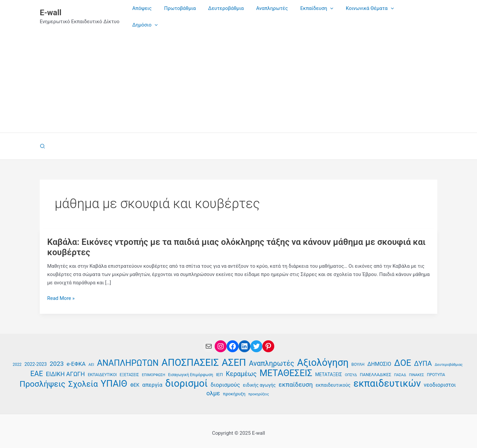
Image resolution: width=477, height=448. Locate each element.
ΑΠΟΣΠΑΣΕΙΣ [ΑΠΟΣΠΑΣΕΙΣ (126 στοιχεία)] (190, 357)
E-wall (51, 10)
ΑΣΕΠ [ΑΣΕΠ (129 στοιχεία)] (234, 357)
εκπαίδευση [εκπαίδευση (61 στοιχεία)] (296, 379)
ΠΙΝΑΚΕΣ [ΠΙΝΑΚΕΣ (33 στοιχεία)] (417, 369)
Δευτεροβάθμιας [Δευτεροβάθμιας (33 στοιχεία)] (449, 359)
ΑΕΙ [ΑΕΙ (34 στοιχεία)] (91, 359)
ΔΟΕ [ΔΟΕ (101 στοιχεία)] (403, 357)
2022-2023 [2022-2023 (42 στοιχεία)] (36, 358)
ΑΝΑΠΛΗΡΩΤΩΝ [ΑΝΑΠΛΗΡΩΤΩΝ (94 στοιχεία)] (128, 357)
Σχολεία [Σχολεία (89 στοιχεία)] (83, 378)
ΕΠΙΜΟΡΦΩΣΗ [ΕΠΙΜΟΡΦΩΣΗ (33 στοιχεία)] (153, 369)
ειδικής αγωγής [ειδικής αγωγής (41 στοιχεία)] (259, 379)
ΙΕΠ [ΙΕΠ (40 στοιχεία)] (219, 368)
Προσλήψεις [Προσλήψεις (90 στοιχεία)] (42, 378)
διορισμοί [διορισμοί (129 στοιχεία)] (186, 378)
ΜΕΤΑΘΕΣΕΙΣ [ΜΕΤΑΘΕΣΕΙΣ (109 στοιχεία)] (286, 367)
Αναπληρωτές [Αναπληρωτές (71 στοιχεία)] (272, 358)
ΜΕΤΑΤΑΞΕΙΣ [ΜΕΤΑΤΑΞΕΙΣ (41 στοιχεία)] (329, 368)
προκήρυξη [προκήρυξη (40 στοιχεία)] (234, 388)
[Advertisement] (238, 77)
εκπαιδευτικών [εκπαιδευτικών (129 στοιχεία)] (387, 378)
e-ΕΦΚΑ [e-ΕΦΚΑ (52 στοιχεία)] (76, 358)
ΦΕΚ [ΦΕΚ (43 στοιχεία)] (135, 379)
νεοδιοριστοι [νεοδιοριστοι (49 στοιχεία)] (440, 379)
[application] (336, 14)
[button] (43, 140)
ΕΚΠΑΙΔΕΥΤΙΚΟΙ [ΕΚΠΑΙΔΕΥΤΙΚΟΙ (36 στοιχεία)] (102, 369)
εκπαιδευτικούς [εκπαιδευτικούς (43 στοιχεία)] (333, 379)
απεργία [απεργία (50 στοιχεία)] (152, 379)
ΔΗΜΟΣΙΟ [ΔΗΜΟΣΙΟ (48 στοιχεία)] (379, 358)
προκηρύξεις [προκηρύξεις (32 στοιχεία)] (259, 388)
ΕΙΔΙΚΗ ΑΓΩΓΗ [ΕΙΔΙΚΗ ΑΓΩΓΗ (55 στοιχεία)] (66, 368)
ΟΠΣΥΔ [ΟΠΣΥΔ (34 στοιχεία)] (351, 369)
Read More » (61, 292)
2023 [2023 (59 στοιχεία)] (57, 358)
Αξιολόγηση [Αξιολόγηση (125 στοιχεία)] (323, 357)
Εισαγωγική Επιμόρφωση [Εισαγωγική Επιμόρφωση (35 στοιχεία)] (190, 369)
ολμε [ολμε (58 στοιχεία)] (213, 387)
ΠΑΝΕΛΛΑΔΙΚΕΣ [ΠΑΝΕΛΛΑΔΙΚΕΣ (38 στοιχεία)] (375, 369)
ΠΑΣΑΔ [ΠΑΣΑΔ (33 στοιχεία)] (400, 369)
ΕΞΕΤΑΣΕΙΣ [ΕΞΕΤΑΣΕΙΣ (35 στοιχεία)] (129, 369)
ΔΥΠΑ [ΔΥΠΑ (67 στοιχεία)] (423, 358)
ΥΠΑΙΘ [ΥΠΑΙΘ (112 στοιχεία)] (114, 378)
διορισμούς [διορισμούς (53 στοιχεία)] (225, 379)
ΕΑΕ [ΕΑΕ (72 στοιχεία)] (36, 368)
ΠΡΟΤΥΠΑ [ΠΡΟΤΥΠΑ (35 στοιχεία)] (436, 369)
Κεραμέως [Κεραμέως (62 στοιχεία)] (241, 368)
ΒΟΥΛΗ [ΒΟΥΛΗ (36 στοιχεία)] (358, 359)
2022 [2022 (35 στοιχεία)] (17, 359)
